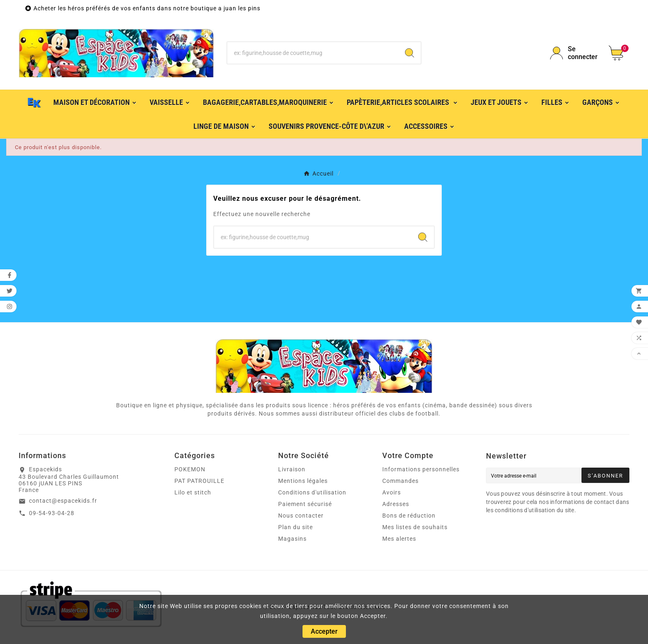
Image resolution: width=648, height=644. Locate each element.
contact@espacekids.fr (63, 501)
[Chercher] (313, 53)
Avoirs (392, 492)
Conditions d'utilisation (312, 492)
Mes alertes (399, 539)
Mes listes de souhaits (415, 527)
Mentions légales (303, 481)
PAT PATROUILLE (199, 481)
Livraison (292, 469)
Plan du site (295, 527)
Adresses (396, 504)
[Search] (410, 53)
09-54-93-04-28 (52, 513)
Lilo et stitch (193, 492)
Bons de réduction (409, 516)
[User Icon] (574, 53)
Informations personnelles (421, 469)
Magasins (292, 539)
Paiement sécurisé (305, 504)
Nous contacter (301, 516)
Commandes (400, 481)
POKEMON (190, 469)
